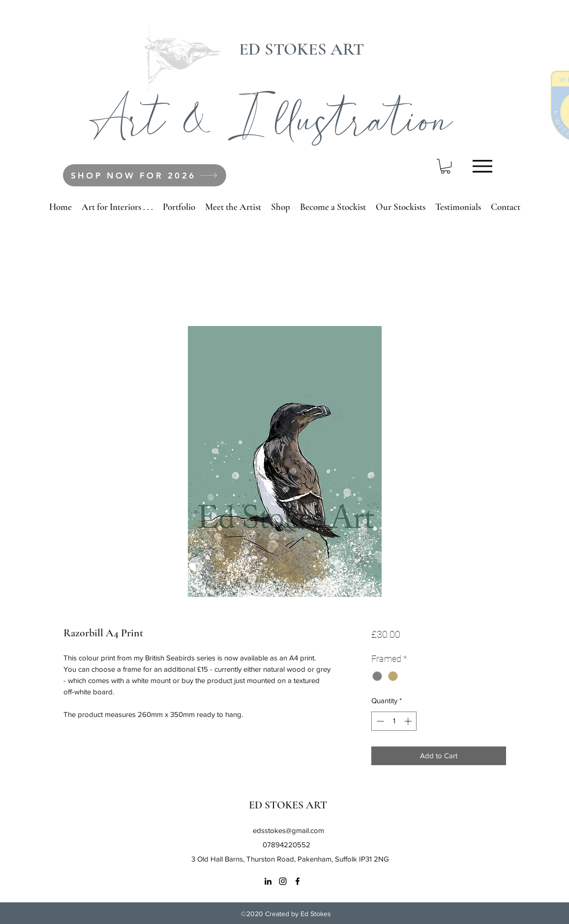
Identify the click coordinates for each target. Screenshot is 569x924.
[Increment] (409, 721)
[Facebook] (298, 881)
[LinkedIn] (268, 881)
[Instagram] (283, 881)
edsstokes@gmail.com (288, 830)
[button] (446, 166)
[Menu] (483, 166)
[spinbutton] (394, 721)
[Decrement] (379, 721)
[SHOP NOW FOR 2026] (145, 175)
